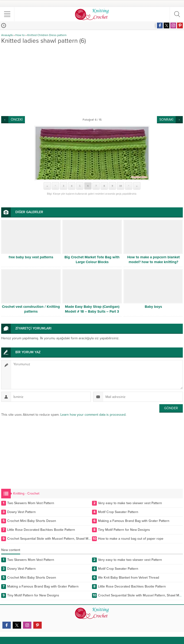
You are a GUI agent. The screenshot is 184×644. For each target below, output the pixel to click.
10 (121, 186)
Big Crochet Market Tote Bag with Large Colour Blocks (92, 260)
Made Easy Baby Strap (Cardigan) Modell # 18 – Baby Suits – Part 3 (92, 309)
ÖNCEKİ (17, 120)
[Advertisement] (92, 80)
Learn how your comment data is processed (93, 415)
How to (20, 35)
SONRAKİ (166, 120)
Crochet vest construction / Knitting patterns (31, 309)
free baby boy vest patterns (31, 257)
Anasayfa (7, 35)
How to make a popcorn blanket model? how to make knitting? (153, 260)
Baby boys (153, 307)
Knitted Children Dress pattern (47, 35)
